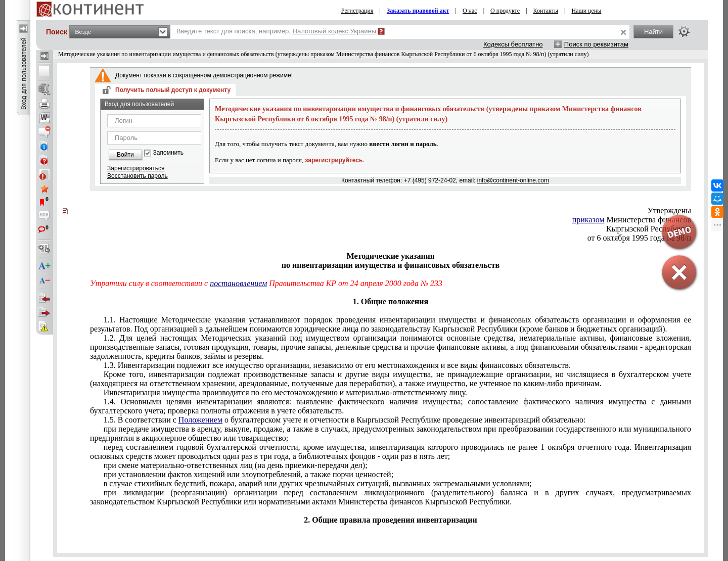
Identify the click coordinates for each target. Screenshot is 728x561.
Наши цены (587, 11)
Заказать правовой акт (418, 11)
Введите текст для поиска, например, (276, 31)
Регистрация (357, 11)
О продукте (505, 11)
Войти (125, 155)
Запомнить (168, 153)
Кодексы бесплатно (513, 44)
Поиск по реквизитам (596, 44)
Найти (653, 32)
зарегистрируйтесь (334, 160)
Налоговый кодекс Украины (335, 31)
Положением (200, 420)
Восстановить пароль (138, 176)
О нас (470, 11)
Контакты (546, 11)
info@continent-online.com (513, 180)
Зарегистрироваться (136, 168)
